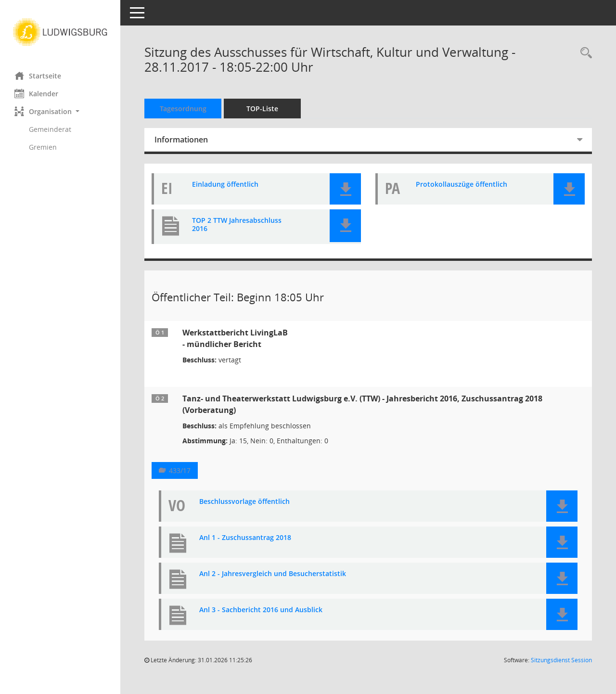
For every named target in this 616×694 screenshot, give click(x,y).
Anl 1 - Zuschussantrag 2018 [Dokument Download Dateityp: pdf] (245, 538)
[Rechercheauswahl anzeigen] (584, 53)
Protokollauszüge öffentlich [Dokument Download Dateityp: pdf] (462, 185)
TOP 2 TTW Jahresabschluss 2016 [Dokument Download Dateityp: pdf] (237, 225)
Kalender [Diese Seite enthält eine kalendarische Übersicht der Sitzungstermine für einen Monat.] (36, 93)
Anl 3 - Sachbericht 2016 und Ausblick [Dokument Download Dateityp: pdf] (261, 610)
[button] (60, 111)
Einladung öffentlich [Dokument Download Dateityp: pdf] (225, 185)
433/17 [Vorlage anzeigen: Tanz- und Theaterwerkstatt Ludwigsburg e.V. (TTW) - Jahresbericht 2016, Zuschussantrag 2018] (180, 470)
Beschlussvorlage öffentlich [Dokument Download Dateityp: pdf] (244, 502)
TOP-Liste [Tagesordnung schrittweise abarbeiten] (262, 109)
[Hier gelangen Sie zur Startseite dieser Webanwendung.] (60, 32)
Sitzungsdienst (561, 660)
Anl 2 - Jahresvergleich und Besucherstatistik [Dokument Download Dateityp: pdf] (273, 574)
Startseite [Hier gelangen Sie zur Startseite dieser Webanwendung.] (38, 76)
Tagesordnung (183, 109)
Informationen (181, 140)
